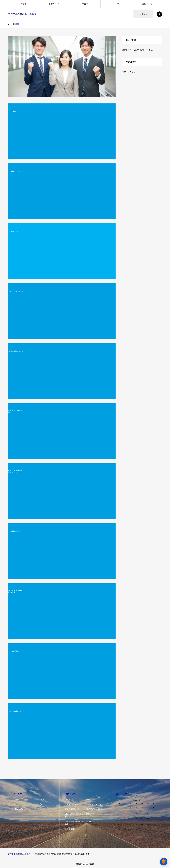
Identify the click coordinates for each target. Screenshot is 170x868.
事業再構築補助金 (72, 809)
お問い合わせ (147, 4)
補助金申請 (91, 799)
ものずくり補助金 (94, 804)
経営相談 (90, 821)
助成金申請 (91, 814)
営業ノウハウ (70, 804)
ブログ (85, 4)
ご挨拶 (23, 4)
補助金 (68, 799)
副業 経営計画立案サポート (74, 815)
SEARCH (159, 14)
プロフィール (54, 4)
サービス (116, 4)
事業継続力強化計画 (95, 809)
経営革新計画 (70, 829)
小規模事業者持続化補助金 (74, 823)
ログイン (143, 14)
